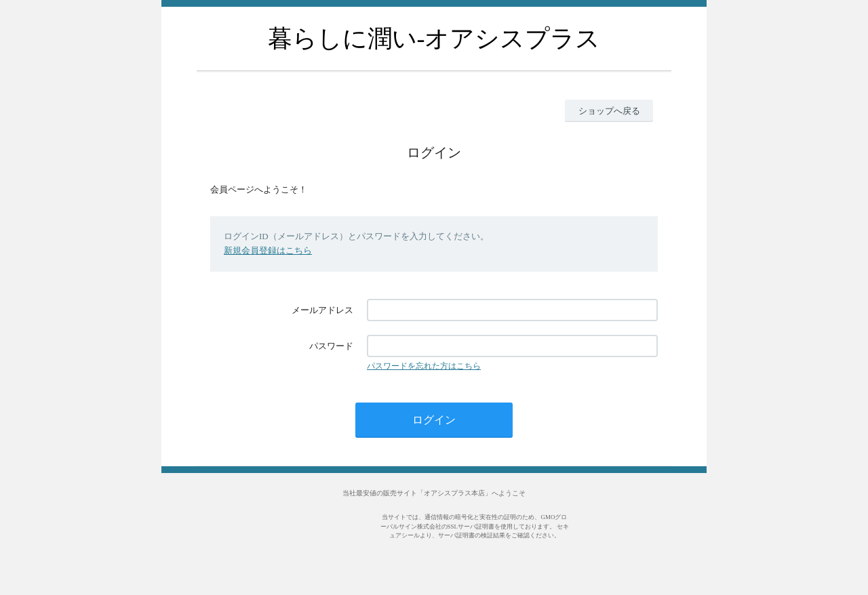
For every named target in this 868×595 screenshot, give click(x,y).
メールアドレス (322, 310)
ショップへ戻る (609, 111)
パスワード (331, 346)
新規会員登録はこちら (268, 250)
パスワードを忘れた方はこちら (424, 366)
